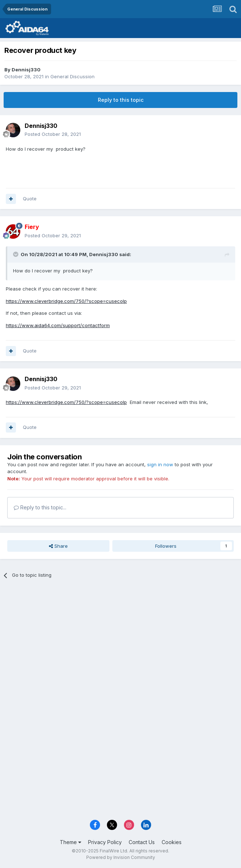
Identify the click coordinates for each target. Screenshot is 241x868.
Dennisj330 (26, 70)
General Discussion (72, 76)
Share (58, 546)
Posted (53, 134)
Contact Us (142, 842)
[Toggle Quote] (16, 254)
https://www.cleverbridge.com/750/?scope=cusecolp (66, 301)
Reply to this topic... (40, 507)
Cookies (172, 842)
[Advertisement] (121, 639)
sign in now (160, 464)
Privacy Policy (105, 842)
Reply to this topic (121, 100)
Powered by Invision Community (121, 857)
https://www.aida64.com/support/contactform (58, 325)
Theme (70, 842)
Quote (30, 199)
